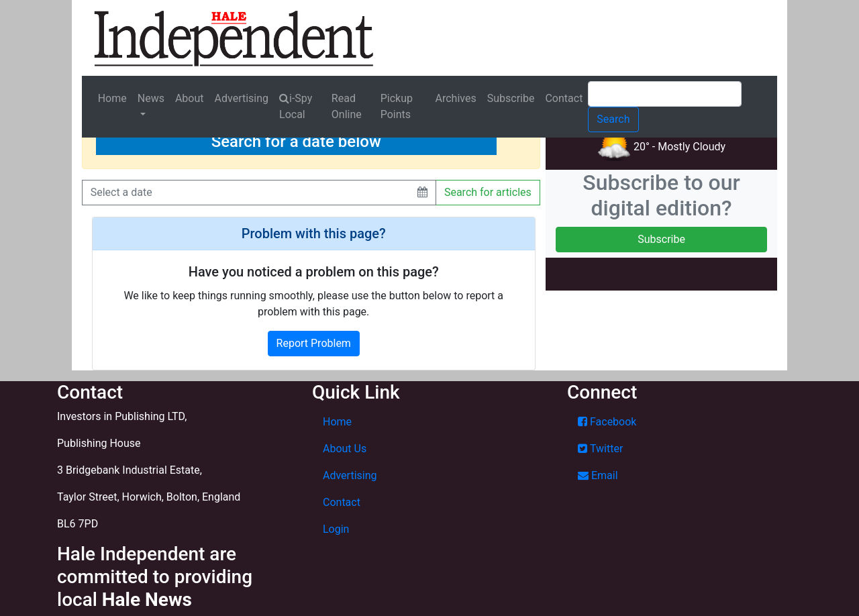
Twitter (600, 449)
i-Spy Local (296, 106)
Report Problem (314, 343)
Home (112, 98)
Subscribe (511, 98)
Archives (456, 98)
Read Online (347, 106)
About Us (345, 449)
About (190, 98)
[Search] (665, 94)
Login (336, 529)
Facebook (607, 422)
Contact (564, 98)
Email (598, 475)
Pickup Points (397, 106)
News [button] (151, 98)
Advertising (242, 98)
